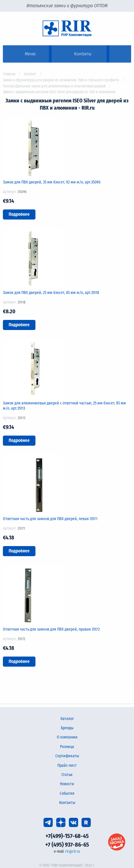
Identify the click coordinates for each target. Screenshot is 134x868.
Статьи (67, 775)
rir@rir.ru (73, 851)
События (67, 793)
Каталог (30, 74)
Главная (9, 74)
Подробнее (19, 214)
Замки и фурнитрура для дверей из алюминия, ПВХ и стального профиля (61, 80)
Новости (67, 784)
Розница (67, 747)
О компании (67, 737)
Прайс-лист (67, 765)
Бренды (67, 728)
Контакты (67, 803)
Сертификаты (67, 756)
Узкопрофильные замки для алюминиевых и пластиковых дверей (54, 86)
